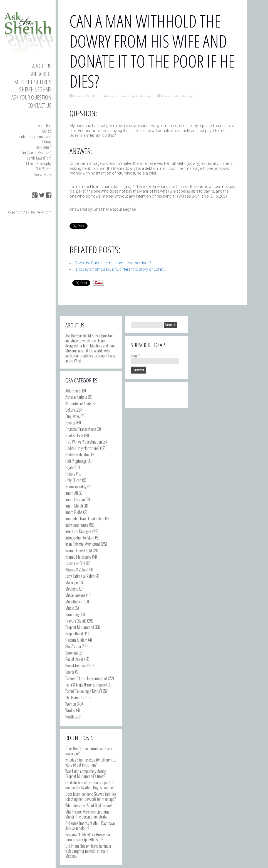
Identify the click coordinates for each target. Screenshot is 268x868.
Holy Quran (44, 147)
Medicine (72, 589)
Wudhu (70, 710)
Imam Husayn (75, 499)
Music (70, 608)
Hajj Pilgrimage (76, 461)
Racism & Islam (76, 640)
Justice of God (75, 563)
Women (71, 704)
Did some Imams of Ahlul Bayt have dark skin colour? (90, 825)
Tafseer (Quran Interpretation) (86, 678)
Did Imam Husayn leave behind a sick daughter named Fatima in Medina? (88, 851)
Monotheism (74, 601)
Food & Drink (74, 435)
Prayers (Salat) (76, 621)
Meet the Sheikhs (33, 82)
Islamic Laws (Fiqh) (39, 158)
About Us (42, 66)
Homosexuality (76, 486)
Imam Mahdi (74, 506)
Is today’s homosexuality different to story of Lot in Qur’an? (91, 762)
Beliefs (47, 131)
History (47, 142)
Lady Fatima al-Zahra (80, 576)
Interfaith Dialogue (78, 531)
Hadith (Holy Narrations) (35, 136)
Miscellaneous (75, 595)
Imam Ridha (74, 512)
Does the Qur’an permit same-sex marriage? (89, 751)
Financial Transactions (81, 429)
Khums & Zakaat (77, 569)
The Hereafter (75, 697)
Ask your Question (31, 97)
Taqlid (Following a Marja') (84, 691)
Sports (70, 672)
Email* (155, 358)
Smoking (71, 653)
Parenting (72, 614)
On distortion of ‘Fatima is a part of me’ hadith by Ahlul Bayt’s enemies (90, 785)
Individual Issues (77, 525)
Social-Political (76, 665)
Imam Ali (72, 493)
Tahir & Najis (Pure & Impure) (86, 685)
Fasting (70, 422)
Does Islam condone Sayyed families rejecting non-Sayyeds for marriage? (91, 796)
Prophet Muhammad (80, 627)
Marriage (145, 96)
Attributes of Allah (78, 403)
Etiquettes (72, 416)
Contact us (39, 105)
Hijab (69, 467)
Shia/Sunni (43, 169)
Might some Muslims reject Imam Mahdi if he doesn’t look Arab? (89, 814)
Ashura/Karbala (76, 397)
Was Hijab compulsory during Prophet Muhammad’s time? (86, 774)
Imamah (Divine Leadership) (85, 518)
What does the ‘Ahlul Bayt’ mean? (89, 805)
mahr (175, 96)
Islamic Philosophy (39, 163)
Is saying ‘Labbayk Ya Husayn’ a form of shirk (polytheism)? (88, 837)
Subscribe (40, 74)
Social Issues (43, 174)
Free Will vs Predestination (84, 442)
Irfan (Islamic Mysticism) (36, 153)
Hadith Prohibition (78, 454)
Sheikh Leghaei (35, 89)
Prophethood (74, 633)
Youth (70, 717)
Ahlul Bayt (45, 125)
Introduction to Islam (80, 538)
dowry (165, 96)
